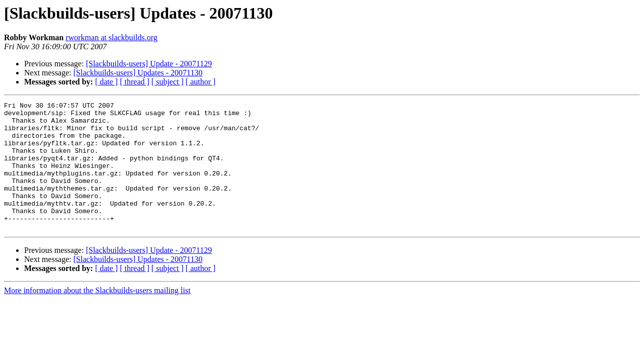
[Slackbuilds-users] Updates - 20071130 (138, 73)
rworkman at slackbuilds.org (111, 37)
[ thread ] (135, 82)
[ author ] (201, 82)
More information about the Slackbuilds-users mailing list (97, 316)
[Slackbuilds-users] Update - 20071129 (149, 64)
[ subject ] (168, 82)
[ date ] (106, 82)
